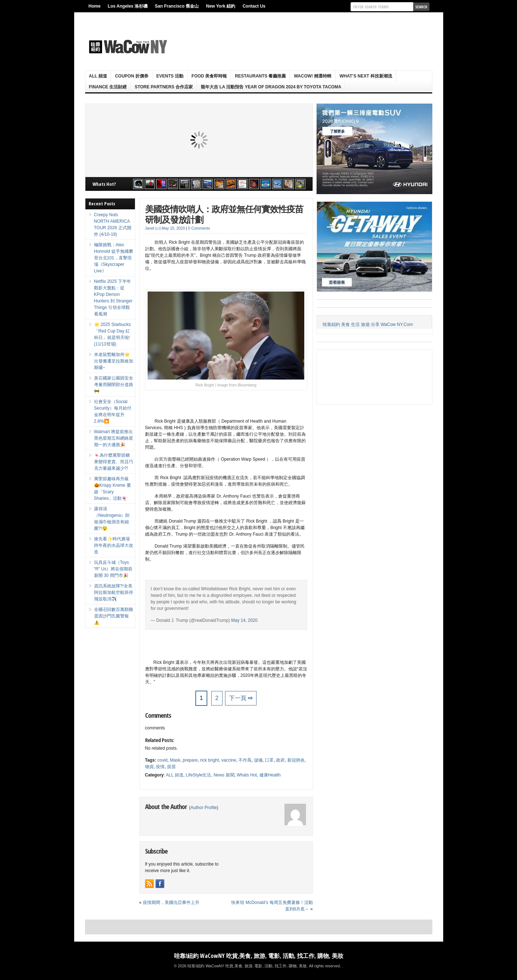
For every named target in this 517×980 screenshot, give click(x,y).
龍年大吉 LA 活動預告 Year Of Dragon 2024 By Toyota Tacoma (271, 87)
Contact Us (254, 6)
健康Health (270, 775)
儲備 (258, 760)
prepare (190, 760)
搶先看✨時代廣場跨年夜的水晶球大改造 (114, 545)
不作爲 (245, 760)
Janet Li (152, 228)
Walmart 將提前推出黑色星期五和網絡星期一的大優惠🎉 (114, 438)
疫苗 (171, 767)
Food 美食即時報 (209, 76)
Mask (175, 760)
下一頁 (241, 698)
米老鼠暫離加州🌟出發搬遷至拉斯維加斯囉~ (114, 361)
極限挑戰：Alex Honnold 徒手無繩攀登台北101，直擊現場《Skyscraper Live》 (114, 258)
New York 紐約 (221, 6)
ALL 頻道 (98, 76)
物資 (149, 767)
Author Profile (204, 808)
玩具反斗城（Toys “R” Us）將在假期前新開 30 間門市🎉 (113, 569)
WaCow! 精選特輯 (313, 76)
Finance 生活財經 (108, 87)
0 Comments (199, 228)
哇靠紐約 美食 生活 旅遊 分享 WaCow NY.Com (368, 324)
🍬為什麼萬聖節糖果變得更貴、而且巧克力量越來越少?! (114, 462)
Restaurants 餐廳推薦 (260, 76)
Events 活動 (170, 76)
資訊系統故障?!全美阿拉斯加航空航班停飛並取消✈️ (114, 592)
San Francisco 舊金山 (177, 6)
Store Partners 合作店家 (164, 87)
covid (162, 760)
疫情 (160, 767)
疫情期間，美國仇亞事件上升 (171, 902)
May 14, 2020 (244, 620)
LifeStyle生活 (198, 775)
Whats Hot (247, 775)
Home (95, 6)
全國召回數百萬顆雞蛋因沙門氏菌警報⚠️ (114, 616)
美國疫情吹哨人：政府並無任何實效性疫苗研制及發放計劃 (224, 214)
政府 (280, 760)
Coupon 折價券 (132, 76)
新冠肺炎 (296, 760)
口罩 (269, 760)
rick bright (209, 760)
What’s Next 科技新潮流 (366, 76)
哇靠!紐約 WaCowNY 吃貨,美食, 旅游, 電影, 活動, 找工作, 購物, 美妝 (259, 956)
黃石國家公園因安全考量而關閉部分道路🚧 (114, 385)
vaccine (229, 760)
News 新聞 (224, 775)
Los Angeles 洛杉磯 (128, 6)
